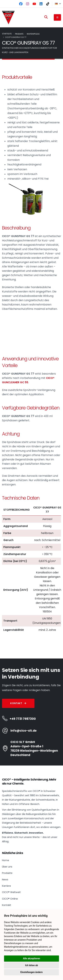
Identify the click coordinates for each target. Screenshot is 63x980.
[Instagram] (28, 4)
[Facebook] (21, 4)
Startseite (7, 34)
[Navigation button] (57, 17)
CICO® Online (10, 899)
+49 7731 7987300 (23, 719)
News (5, 880)
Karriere (6, 886)
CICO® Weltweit (11, 892)
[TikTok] (48, 4)
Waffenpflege (33, 34)
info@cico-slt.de (24, 731)
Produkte (19, 34)
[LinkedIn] (41, 4)
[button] (57, 4)
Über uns (7, 867)
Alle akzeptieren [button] (32, 958)
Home (6, 860)
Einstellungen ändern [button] (32, 972)
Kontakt (18, 703)
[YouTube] (34, 4)
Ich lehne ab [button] (31, 965)
